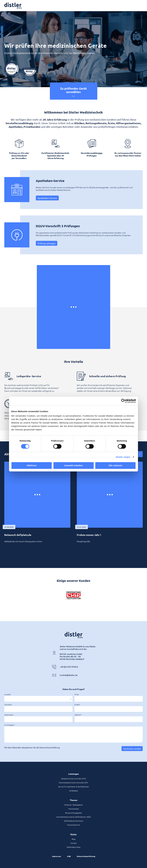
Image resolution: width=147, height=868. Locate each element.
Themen (74, 800)
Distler (74, 834)
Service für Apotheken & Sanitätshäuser (74, 787)
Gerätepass (73, 791)
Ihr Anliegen (9, 725)
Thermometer (74, 809)
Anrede (7, 694)
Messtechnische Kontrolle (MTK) (74, 779)
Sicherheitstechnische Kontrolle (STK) (73, 783)
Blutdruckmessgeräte (73, 813)
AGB (69, 856)
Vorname (8, 705)
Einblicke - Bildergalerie (74, 805)
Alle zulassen (115, 465)
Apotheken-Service (47, 198)
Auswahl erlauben (73, 465)
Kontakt (74, 843)
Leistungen (74, 774)
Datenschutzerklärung (86, 856)
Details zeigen (123, 457)
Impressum (56, 856)
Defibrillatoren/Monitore (74, 821)
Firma (77, 694)
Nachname (8, 715)
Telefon (78, 715)
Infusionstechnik (73, 825)
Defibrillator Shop (74, 847)
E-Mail (77, 705)
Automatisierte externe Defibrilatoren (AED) (74, 817)
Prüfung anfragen (47, 243)
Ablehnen (32, 465)
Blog (74, 839)
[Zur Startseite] (13, 6)
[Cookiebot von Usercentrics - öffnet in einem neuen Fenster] (123, 401)
